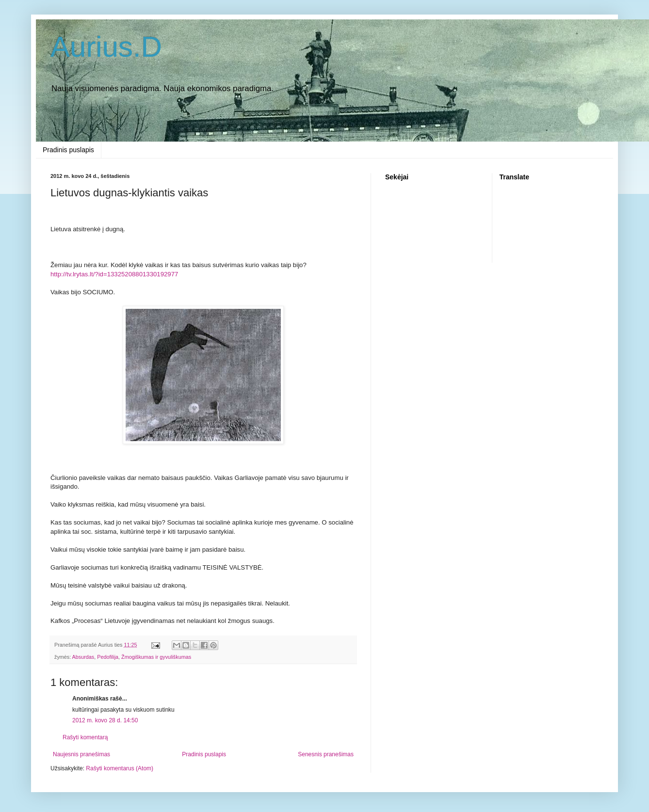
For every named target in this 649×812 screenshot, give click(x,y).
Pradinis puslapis (68, 150)
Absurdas (83, 657)
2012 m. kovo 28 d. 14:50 (105, 720)
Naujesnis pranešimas (81, 754)
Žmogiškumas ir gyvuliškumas (156, 657)
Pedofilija (108, 657)
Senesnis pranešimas (326, 754)
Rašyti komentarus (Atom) (120, 768)
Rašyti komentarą (85, 737)
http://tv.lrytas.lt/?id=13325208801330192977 (114, 274)
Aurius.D (106, 47)
